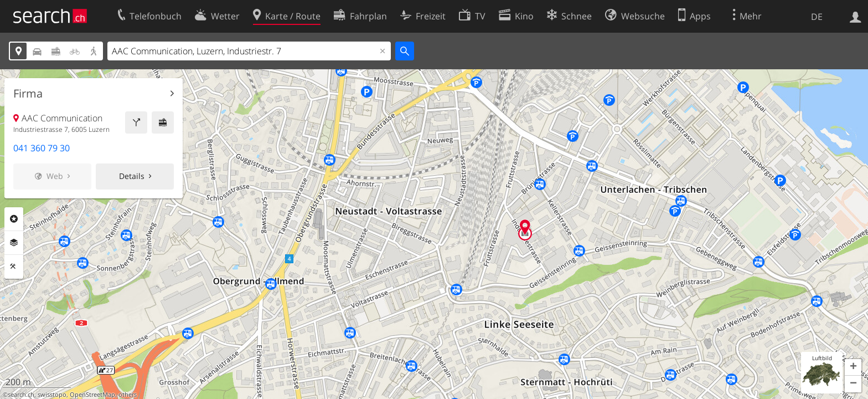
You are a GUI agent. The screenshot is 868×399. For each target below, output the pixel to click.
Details (132, 176)
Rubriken (14, 219)
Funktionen (14, 267)
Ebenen (14, 243)
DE (817, 17)
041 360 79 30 (42, 148)
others (128, 395)
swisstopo (52, 395)
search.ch (21, 395)
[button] (853, 367)
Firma (28, 94)
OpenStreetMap (92, 395)
